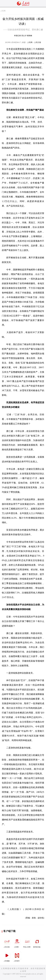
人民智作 (17, 957)
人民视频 (7, 957)
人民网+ (17, 943)
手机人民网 (27, 943)
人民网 (3, 11)
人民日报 (7, 943)
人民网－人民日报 (34, 42)
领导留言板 (37, 943)
